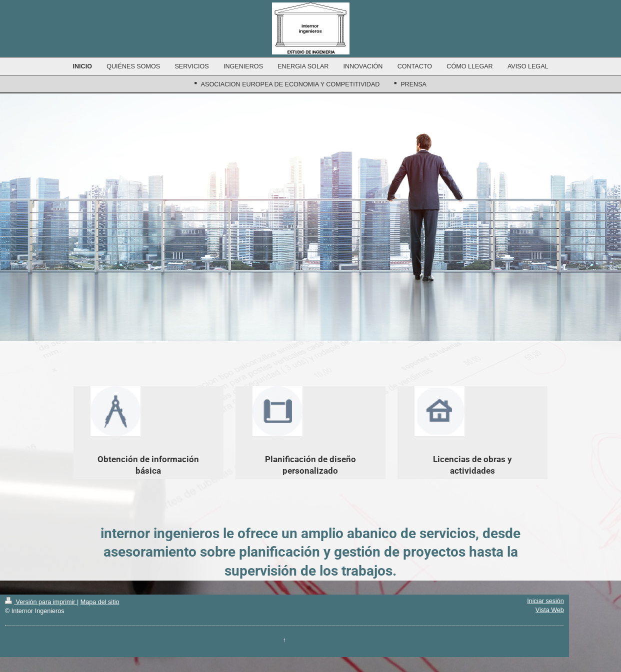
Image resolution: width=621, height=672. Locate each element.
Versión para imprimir (41, 602)
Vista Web (550, 610)
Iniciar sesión (545, 601)
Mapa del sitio (100, 602)
